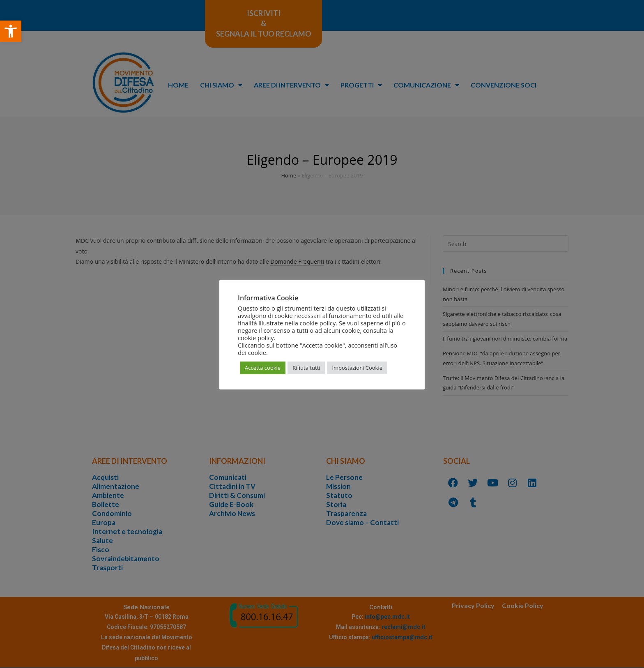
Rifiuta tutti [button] (306, 368)
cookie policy (256, 338)
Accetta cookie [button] (263, 368)
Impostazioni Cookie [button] (357, 368)
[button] (11, 31)
